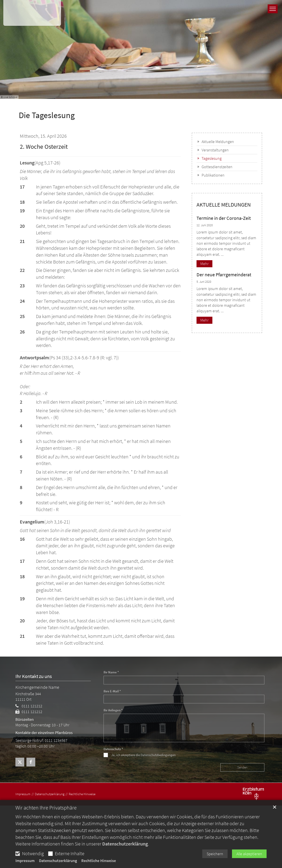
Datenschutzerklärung (125, 844)
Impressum (25, 861)
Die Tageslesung (47, 115)
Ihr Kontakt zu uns (34, 676)
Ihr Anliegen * (113, 710)
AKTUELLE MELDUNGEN (224, 205)
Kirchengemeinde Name (37, 687)
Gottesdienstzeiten (217, 167)
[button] (20, 762)
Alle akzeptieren (249, 854)
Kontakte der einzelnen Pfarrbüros (44, 733)
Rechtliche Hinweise (99, 861)
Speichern (215, 854)
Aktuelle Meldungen (218, 142)
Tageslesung (212, 158)
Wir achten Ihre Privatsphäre (46, 808)
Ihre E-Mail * (112, 691)
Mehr (204, 264)
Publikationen (213, 175)
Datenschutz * (113, 749)
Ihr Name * (111, 672)
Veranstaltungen (215, 150)
